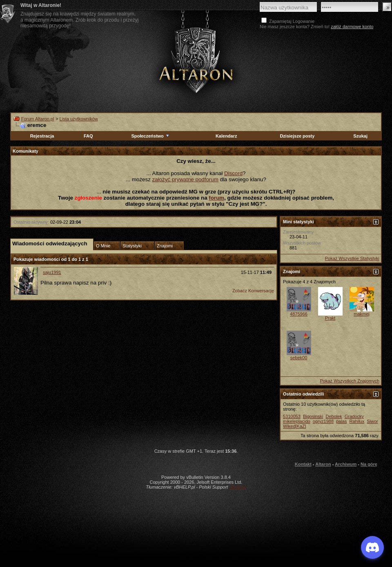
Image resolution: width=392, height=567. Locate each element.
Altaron (323, 464)
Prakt (330, 318)
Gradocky (354, 416)
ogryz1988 (323, 421)
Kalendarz (226, 136)
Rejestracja (42, 136)
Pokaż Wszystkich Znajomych (350, 381)
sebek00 (299, 358)
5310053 (292, 416)
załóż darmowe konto (352, 27)
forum (216, 198)
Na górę (369, 464)
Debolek (334, 416)
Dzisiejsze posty (297, 136)
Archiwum (346, 464)
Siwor (372, 421)
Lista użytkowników (79, 119)
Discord (233, 173)
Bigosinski (313, 416)
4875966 (299, 314)
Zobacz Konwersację (253, 291)
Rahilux (357, 421)
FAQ (88, 136)
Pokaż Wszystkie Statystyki (352, 258)
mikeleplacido (297, 421)
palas (341, 421)
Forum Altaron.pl (38, 119)
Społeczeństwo (151, 136)
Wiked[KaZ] (295, 426)
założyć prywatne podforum (185, 179)
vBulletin (238, 487)
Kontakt (303, 464)
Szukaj (360, 136)
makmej (362, 314)
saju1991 (52, 272)
